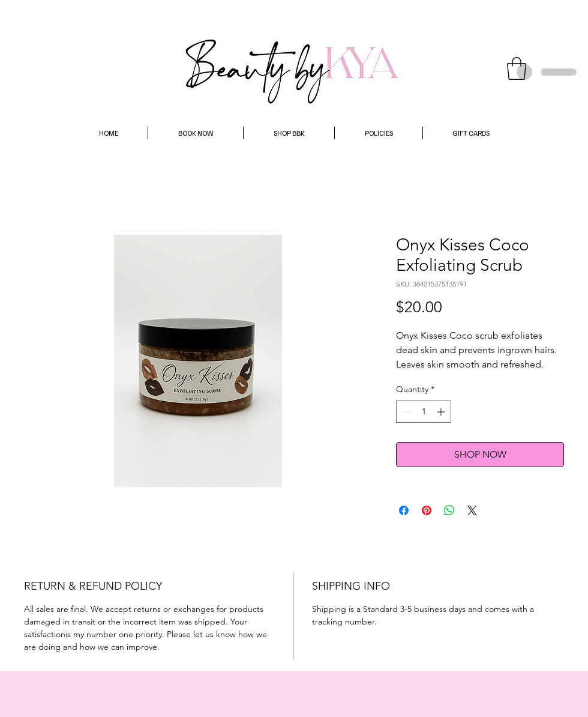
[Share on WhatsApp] (449, 510)
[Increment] (442, 412)
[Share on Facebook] (404, 510)
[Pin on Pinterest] (427, 510)
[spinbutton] (424, 412)
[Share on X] (472, 510)
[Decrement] (405, 412)
